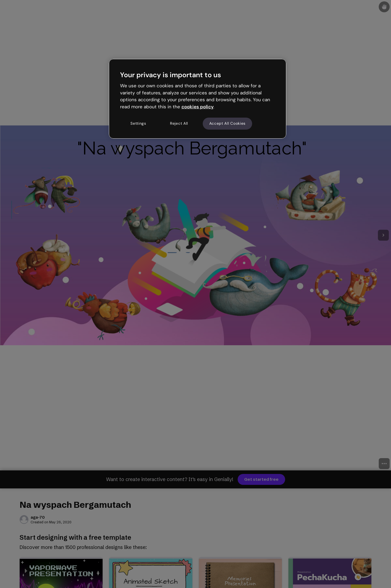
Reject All (179, 123)
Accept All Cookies (228, 123)
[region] (198, 99)
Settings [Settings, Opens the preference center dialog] (138, 123)
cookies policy (198, 107)
